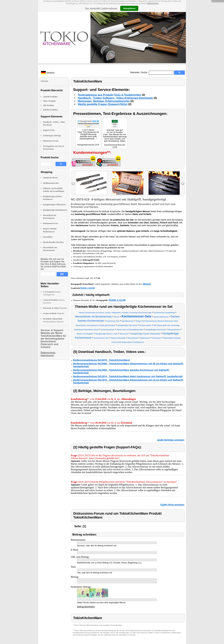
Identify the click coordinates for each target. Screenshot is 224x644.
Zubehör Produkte (50, 110)
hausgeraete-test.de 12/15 (88, 145)
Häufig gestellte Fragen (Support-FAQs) (103, 104)
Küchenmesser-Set (50, 223)
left (73, 183)
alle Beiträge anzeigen (172, 440)
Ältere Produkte (49, 101)
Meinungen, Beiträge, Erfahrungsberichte (104, 101)
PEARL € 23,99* (117, 300)
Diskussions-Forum (51, 141)
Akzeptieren (129, 8)
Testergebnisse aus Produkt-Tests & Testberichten (109, 95)
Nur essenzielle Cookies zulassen (101, 8)
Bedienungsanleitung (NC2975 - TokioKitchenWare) (101, 360)
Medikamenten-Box (51, 183)
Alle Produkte (48, 105)
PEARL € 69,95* (88, 288)
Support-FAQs (49, 130)
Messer (147, 284)
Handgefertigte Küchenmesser (55, 210)
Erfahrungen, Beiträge (52, 136)
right (183, 183)
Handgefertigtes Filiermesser (54, 205)
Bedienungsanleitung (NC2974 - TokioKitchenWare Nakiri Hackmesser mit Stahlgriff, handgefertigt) (128, 376)
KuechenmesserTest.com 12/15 (115, 146)
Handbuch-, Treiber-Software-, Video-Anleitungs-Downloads (115, 98)
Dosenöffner (48, 237)
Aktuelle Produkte (50, 97)
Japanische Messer (50, 178)
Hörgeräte (54, 313)
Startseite (135, 72)
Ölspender (55, 308)
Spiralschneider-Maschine (53, 242)
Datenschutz (153, 3)
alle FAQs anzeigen (174, 505)
